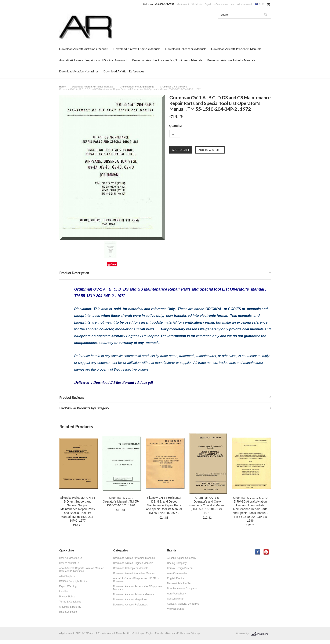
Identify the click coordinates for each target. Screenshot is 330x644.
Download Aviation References (124, 71)
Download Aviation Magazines (79, 71)
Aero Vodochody (177, 594)
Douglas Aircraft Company (182, 589)
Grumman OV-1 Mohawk (173, 87)
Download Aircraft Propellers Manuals (236, 49)
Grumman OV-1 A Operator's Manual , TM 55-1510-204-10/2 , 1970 (121, 501)
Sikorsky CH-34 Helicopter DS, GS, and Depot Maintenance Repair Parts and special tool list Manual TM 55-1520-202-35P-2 (164, 505)
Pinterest (266, 552)
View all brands (176, 609)
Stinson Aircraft (176, 599)
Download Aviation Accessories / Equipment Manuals (167, 60)
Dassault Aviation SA (179, 583)
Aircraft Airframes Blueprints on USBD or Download (93, 60)
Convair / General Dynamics (183, 604)
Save (114, 264)
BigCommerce (261, 634)
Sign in (208, 4)
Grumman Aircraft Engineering (137, 87)
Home (63, 87)
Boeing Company (177, 563)
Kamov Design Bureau (180, 568)
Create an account (225, 4)
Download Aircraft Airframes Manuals (84, 49)
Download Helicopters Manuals (186, 49)
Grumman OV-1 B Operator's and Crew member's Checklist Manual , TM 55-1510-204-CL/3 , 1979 (207, 505)
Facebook (258, 552)
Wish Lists (197, 4)
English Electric (176, 578)
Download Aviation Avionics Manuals (231, 60)
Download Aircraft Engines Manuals (137, 49)
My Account (183, 4)
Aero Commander (177, 573)
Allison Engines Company (182, 558)
